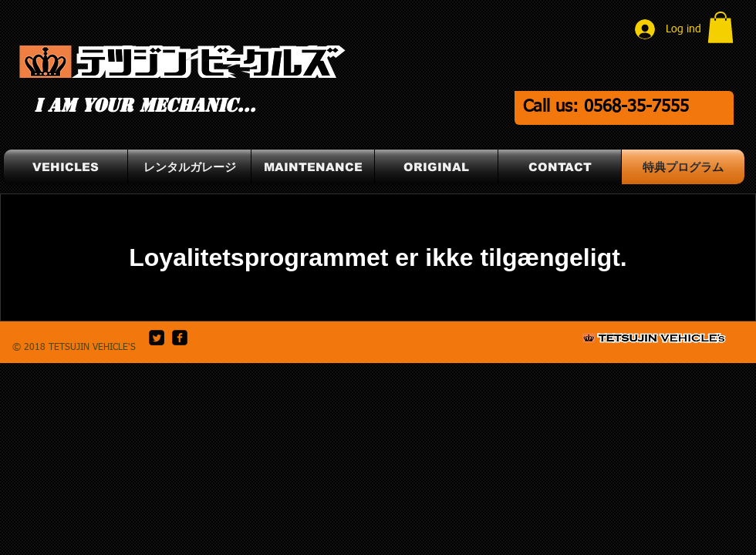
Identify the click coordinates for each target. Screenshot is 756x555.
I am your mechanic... (145, 106)
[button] (721, 27)
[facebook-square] (180, 338)
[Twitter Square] (157, 338)
